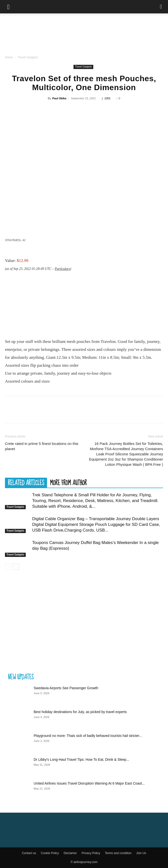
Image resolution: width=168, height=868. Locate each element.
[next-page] (16, 567)
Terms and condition (118, 853)
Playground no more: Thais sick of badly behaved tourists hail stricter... (88, 736)
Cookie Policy (50, 853)
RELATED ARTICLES (26, 483)
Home (9, 57)
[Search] (161, 7)
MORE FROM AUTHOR (68, 483)
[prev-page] (8, 567)
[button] (8, 7)
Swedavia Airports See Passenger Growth (66, 688)
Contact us (29, 853)
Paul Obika (59, 98)
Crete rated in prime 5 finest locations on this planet (42, 446)
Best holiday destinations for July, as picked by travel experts (80, 712)
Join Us (141, 853)
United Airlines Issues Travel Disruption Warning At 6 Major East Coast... (89, 783)
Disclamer (70, 853)
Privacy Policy (91, 853)
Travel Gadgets (28, 57)
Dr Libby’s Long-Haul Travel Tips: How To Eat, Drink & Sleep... (81, 759)
